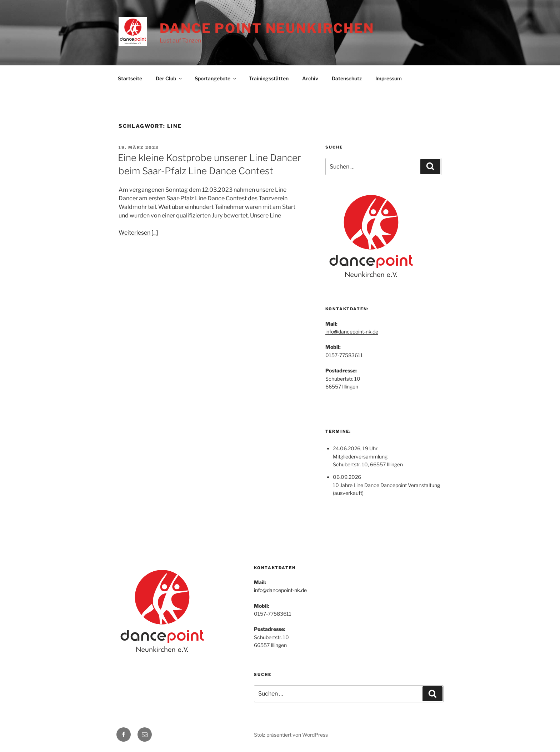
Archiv (310, 78)
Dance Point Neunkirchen (267, 28)
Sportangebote (216, 78)
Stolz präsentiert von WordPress (291, 735)
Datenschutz (347, 78)
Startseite (130, 78)
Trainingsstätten (269, 78)
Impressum (389, 78)
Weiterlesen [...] (138, 233)
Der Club (169, 78)
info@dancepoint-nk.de (352, 332)
